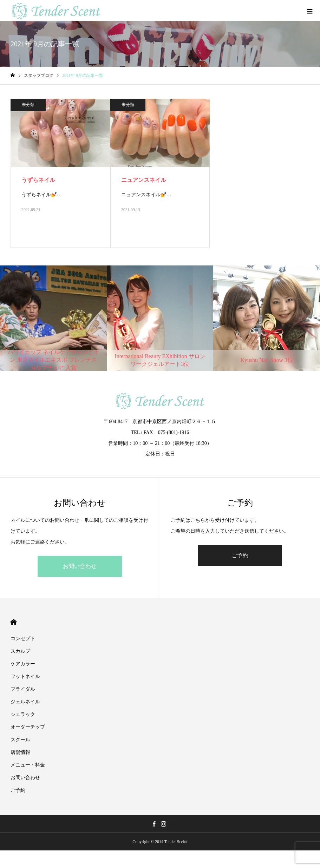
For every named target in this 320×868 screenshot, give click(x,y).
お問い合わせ (80, 566)
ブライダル (23, 689)
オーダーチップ (28, 727)
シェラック (25, 714)
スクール (20, 740)
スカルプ (20, 651)
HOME (14, 622)
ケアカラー (23, 664)
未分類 (28, 105)
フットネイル (25, 676)
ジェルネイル (25, 702)
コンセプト (23, 639)
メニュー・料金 (28, 765)
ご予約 (240, 555)
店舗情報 (20, 752)
